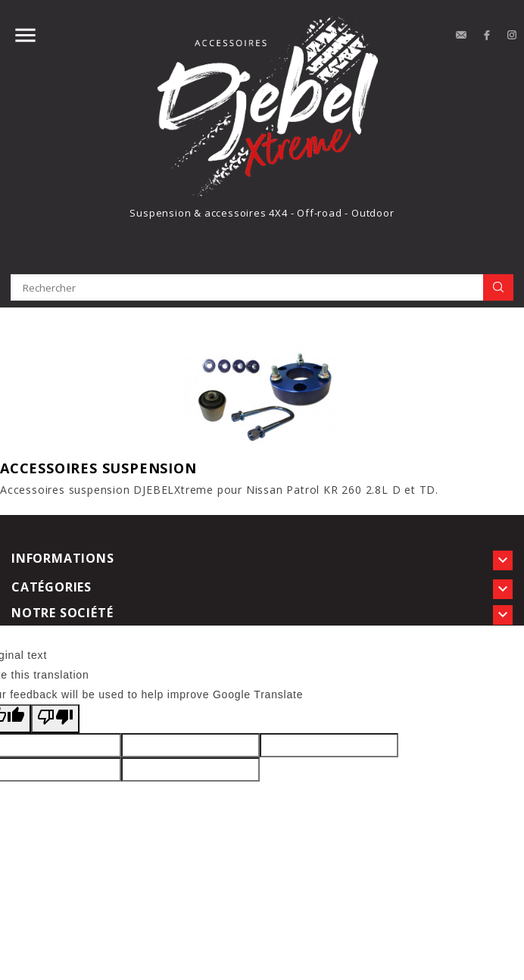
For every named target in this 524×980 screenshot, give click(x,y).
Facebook (487, 36)
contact (461, 36)
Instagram (513, 36)
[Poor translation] (55, 719)
